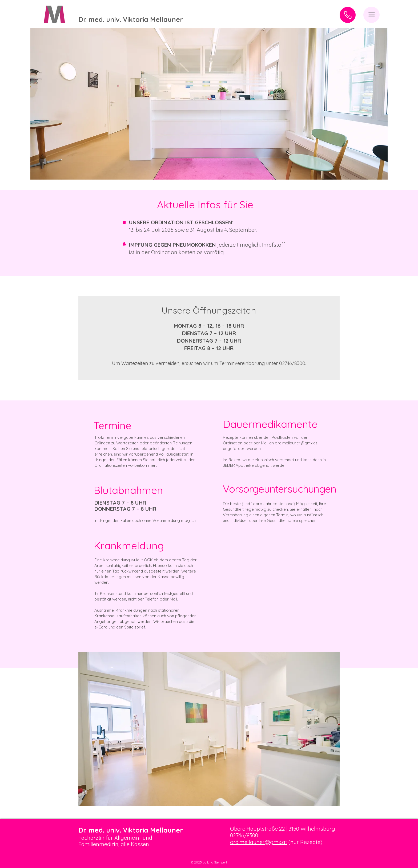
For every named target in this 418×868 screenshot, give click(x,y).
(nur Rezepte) (305, 842)
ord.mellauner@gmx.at (296, 443)
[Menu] (371, 15)
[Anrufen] (348, 15)
